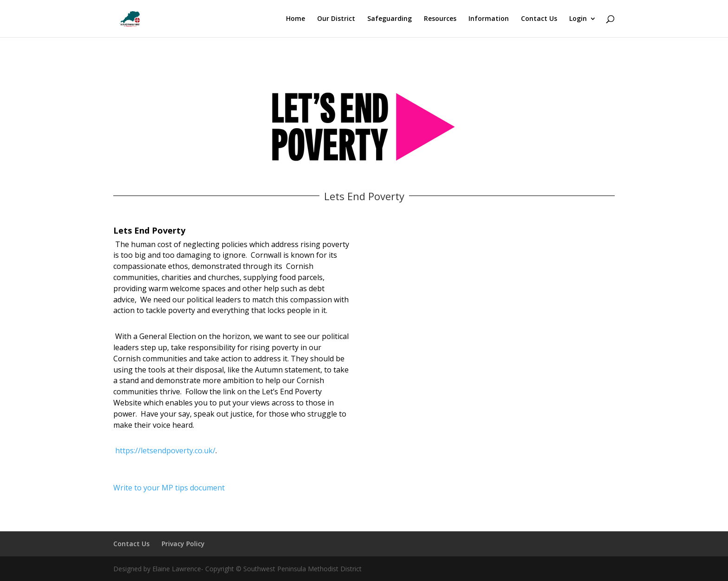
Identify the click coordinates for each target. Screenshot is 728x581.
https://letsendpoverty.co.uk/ (165, 450)
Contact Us (539, 19)
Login (578, 19)
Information (489, 19)
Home (296, 19)
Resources (440, 19)
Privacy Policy (183, 544)
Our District (336, 19)
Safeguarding (390, 19)
